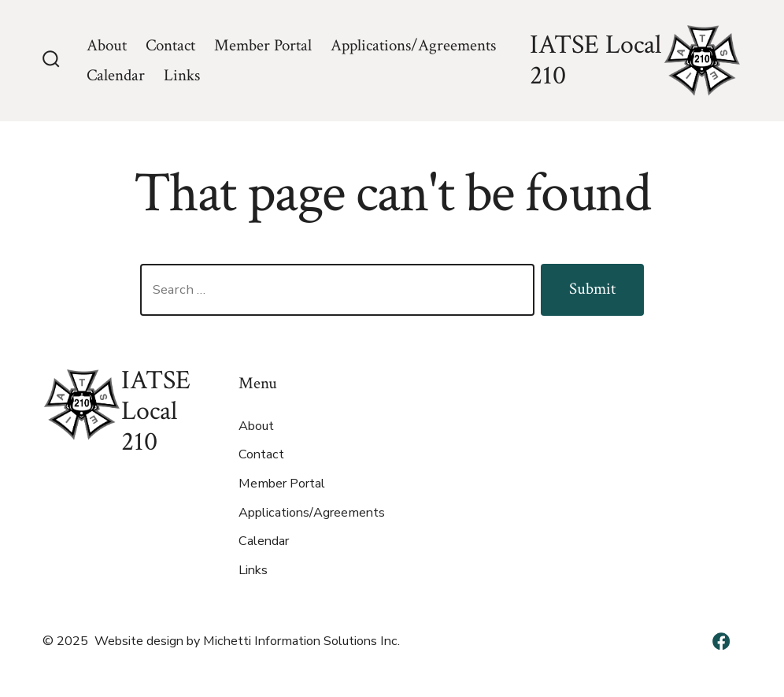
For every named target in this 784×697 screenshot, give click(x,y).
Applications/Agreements (413, 45)
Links (182, 75)
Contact (170, 45)
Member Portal (263, 45)
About (107, 45)
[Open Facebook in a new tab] (721, 641)
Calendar (116, 75)
